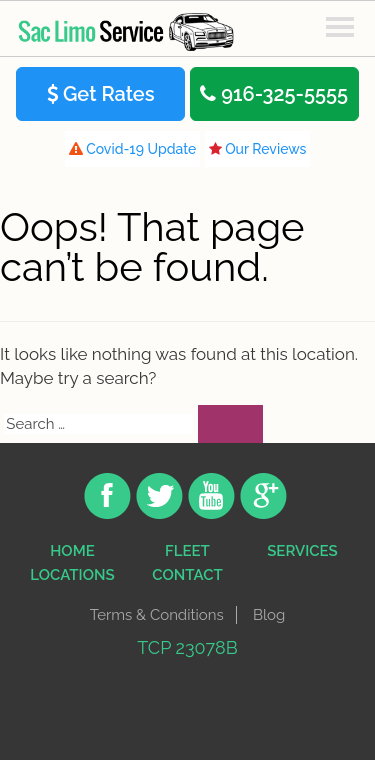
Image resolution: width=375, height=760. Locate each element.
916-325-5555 (274, 94)
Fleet (187, 551)
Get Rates (101, 94)
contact (187, 575)
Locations (72, 575)
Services (302, 551)
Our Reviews (258, 149)
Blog (269, 615)
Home (72, 551)
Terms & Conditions (157, 615)
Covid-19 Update (133, 149)
